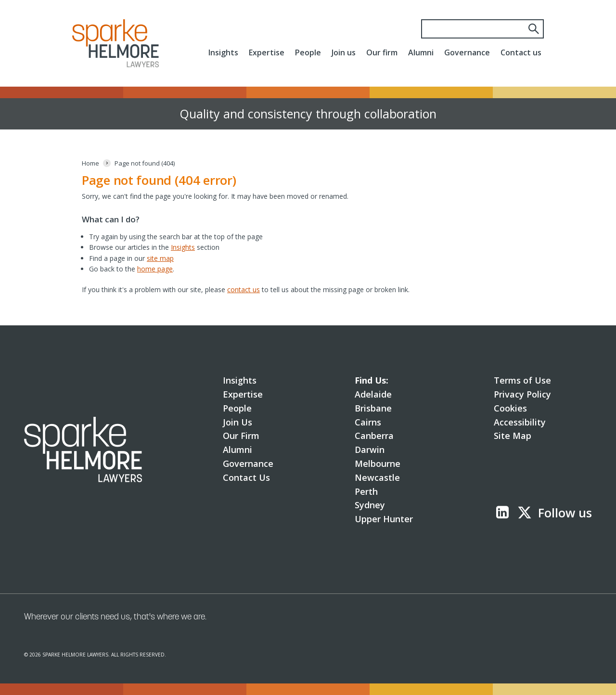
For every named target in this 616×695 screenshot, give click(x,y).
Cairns (368, 422)
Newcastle (377, 477)
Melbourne (378, 463)
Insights (223, 52)
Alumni (421, 52)
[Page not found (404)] (145, 163)
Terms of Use (522, 380)
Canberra (374, 436)
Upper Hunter (384, 519)
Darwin (370, 450)
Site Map (513, 436)
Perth (366, 491)
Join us (344, 52)
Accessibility (520, 422)
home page (155, 269)
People (308, 52)
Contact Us (246, 477)
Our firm (382, 52)
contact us (244, 290)
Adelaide (373, 394)
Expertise (267, 52)
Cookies (510, 408)
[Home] (90, 163)
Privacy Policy (522, 394)
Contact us (521, 52)
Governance (467, 52)
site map (160, 258)
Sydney (370, 505)
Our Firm (241, 436)
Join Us (237, 422)
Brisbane (373, 408)
